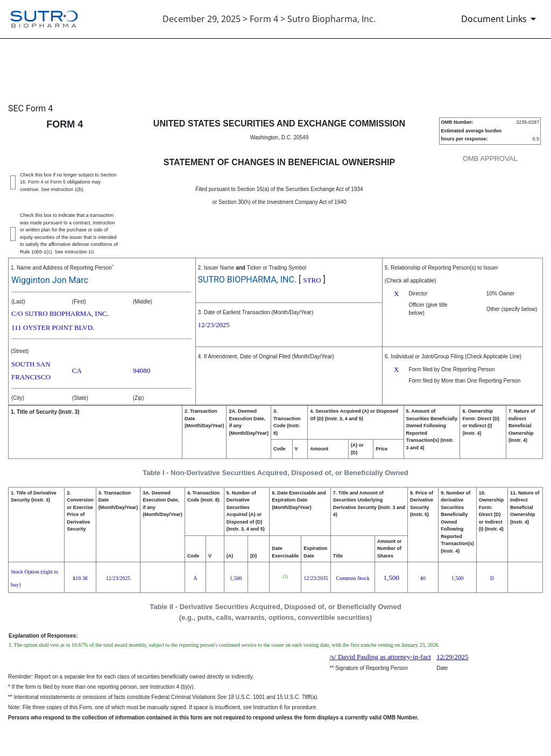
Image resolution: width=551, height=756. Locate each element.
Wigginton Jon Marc (50, 280)
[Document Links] (500, 19)
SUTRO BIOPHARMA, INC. (248, 280)
